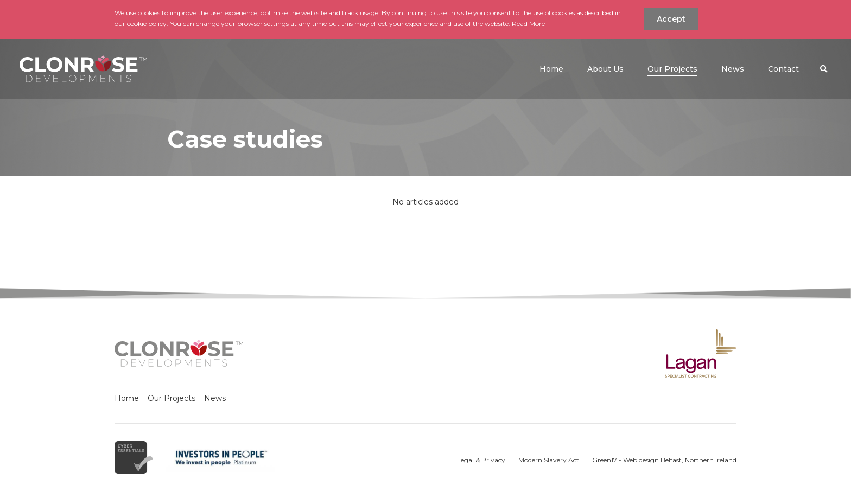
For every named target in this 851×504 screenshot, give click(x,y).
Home (127, 398)
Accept (671, 19)
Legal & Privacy (481, 460)
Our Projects (172, 398)
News (215, 398)
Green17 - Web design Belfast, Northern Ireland (664, 460)
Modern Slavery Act (549, 460)
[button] (824, 69)
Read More (528, 24)
